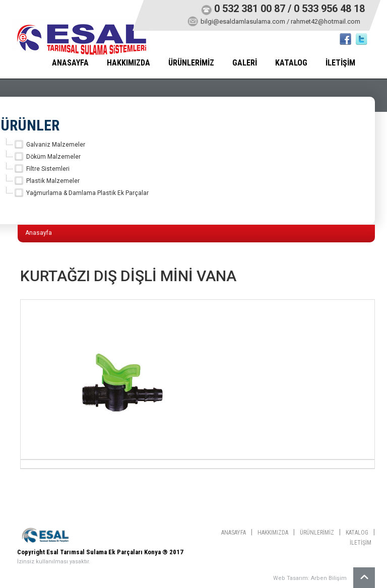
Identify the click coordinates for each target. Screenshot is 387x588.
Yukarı (364, 578)
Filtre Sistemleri (41, 169)
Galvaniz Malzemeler (49, 145)
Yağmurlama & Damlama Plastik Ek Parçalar (81, 193)
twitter (362, 39)
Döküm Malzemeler (47, 157)
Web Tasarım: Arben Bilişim (310, 578)
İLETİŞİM (340, 63)
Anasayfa (39, 233)
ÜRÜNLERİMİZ (191, 63)
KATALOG (291, 63)
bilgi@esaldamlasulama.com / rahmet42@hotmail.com (280, 21)
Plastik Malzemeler (46, 181)
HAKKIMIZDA (128, 63)
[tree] (178, 169)
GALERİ (245, 63)
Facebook (345, 39)
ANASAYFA (70, 63)
